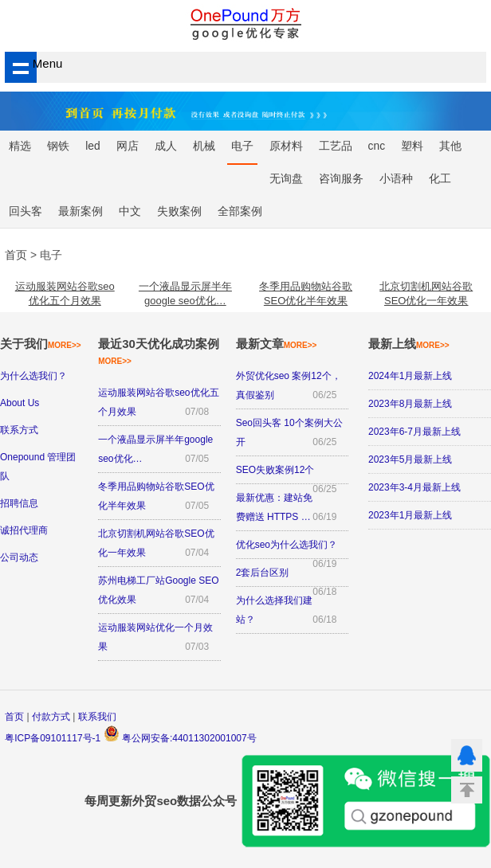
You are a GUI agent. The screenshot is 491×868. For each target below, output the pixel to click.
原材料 (286, 146)
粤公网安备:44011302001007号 (180, 738)
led (92, 146)
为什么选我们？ (33, 376)
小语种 (396, 179)
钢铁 (58, 146)
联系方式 (19, 430)
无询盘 (286, 179)
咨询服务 (341, 179)
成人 (166, 146)
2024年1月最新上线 (410, 376)
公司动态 (19, 557)
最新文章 (277, 344)
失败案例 (179, 211)
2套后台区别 (263, 573)
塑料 (412, 146)
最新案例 (81, 211)
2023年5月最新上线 (410, 459)
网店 (128, 146)
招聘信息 (19, 503)
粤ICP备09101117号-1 (53, 738)
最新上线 (409, 344)
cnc (377, 146)
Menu (35, 63)
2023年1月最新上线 (410, 515)
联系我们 (97, 717)
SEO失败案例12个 (275, 470)
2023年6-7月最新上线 (414, 432)
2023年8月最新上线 (410, 404)
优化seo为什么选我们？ (287, 545)
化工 (440, 179)
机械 (204, 146)
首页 (14, 717)
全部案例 (240, 211)
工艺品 (336, 146)
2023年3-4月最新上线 (414, 487)
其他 (450, 146)
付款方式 (51, 717)
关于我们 (41, 344)
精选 (20, 146)
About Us (20, 403)
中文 (130, 211)
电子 (242, 146)
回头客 (26, 211)
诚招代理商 (24, 530)
